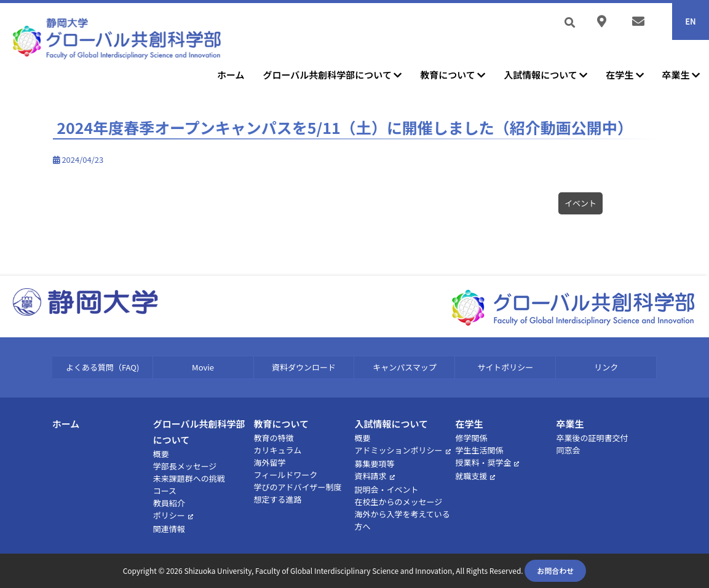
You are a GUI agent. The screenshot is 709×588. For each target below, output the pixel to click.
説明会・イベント (387, 489)
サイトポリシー (505, 367)
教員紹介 (169, 503)
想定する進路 (278, 499)
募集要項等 (375, 464)
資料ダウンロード (304, 367)
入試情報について (545, 75)
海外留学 (270, 462)
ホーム (231, 75)
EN (691, 21)
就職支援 (471, 476)
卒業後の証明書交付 (592, 438)
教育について (453, 75)
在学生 (624, 75)
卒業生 (681, 75)
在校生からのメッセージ (399, 502)
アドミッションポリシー (399, 450)
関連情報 (169, 529)
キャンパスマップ (405, 367)
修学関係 (471, 438)
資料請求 (371, 476)
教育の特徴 (274, 438)
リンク (606, 367)
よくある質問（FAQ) (102, 367)
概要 (161, 454)
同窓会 (568, 450)
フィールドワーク (286, 475)
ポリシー (169, 515)
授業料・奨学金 (483, 462)
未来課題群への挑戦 (189, 478)
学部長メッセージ (185, 466)
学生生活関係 (479, 450)
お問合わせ (555, 570)
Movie (203, 367)
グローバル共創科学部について (333, 75)
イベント (580, 203)
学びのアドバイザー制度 (298, 487)
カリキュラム (278, 450)
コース (165, 491)
